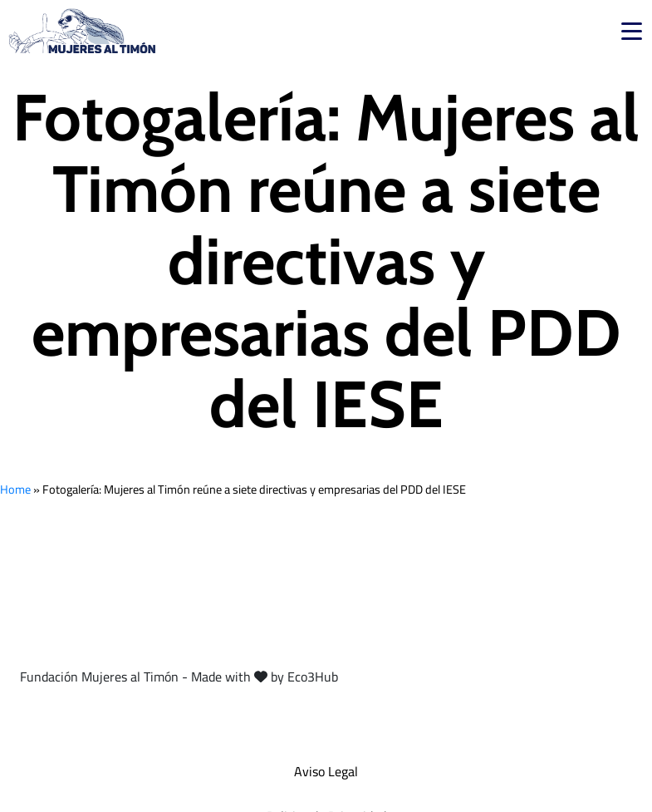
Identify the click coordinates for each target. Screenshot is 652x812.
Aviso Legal (326, 771)
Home (15, 489)
